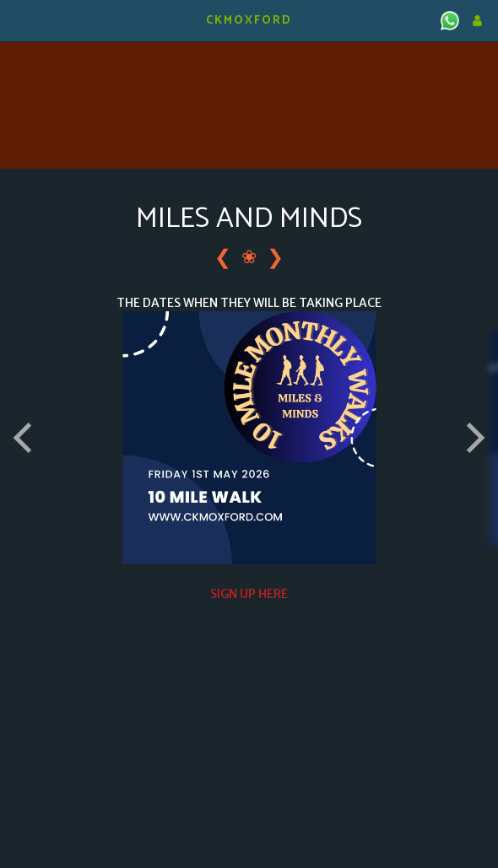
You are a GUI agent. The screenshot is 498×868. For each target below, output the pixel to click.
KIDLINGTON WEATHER (249, 63)
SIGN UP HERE (249, 594)
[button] (19, 20)
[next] (473, 438)
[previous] (25, 438)
